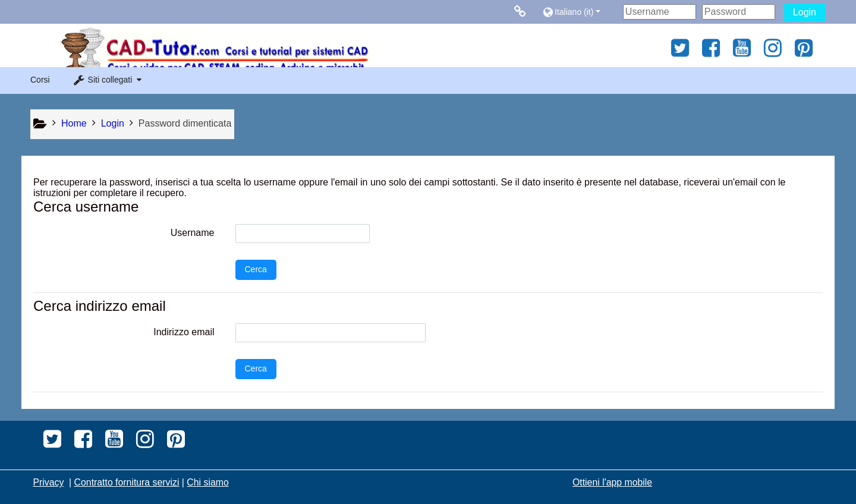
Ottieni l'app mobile (612, 482)
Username (193, 233)
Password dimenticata (185, 123)
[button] (580, 12)
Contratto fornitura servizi (127, 482)
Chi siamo (207, 482)
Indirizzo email (184, 332)
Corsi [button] (40, 80)
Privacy (48, 482)
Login (805, 12)
